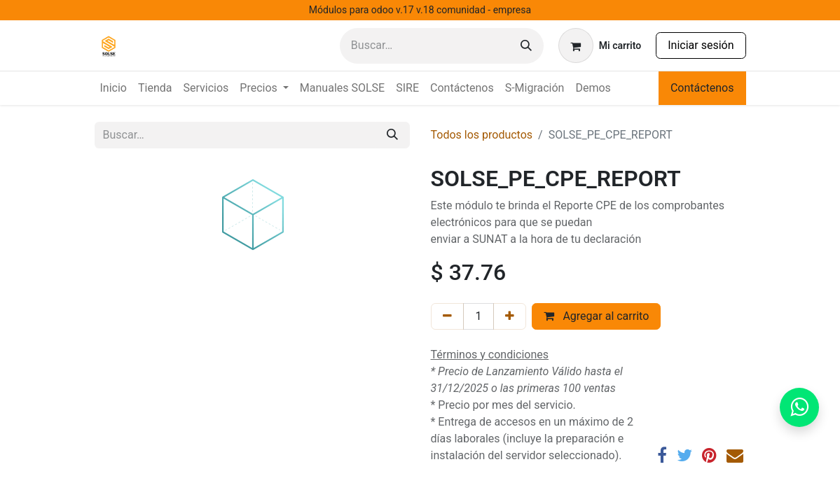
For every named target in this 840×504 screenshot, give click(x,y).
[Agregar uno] (510, 316)
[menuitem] (113, 88)
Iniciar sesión (701, 45)
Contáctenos (702, 88)
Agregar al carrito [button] (596, 316)
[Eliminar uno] (447, 316)
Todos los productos (482, 135)
